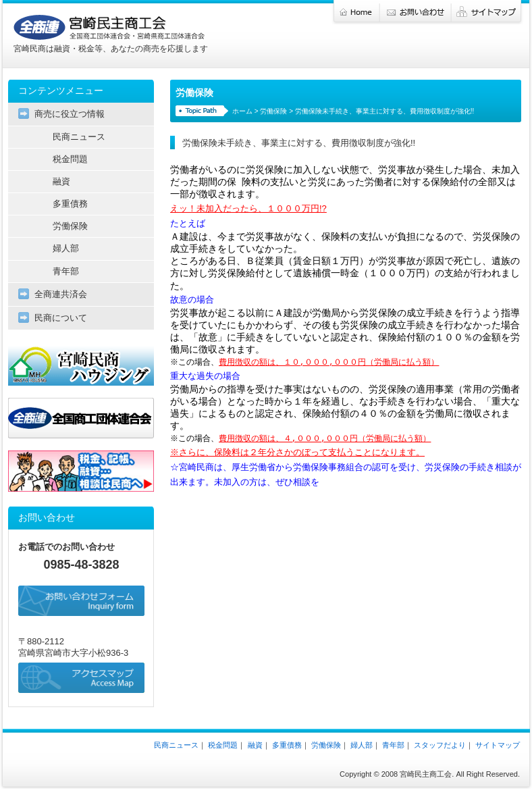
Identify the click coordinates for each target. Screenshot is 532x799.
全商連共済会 (61, 294)
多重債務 (70, 204)
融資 (61, 181)
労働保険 (273, 111)
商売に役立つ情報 (70, 114)
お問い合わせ (416, 12)
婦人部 (66, 248)
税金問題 (70, 159)
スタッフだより (440, 745)
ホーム (356, 12)
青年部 (66, 271)
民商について (61, 318)
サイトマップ (487, 12)
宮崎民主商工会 (109, 28)
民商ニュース (79, 137)
